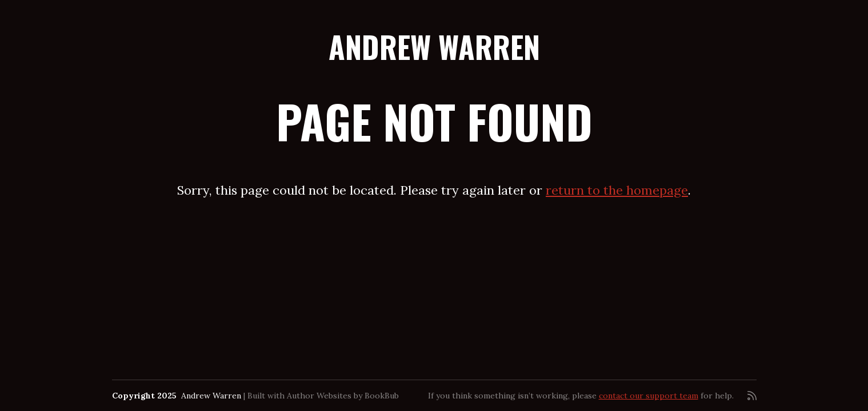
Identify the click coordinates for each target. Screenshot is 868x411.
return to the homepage (617, 190)
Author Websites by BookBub (343, 396)
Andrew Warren (434, 47)
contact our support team (649, 396)
